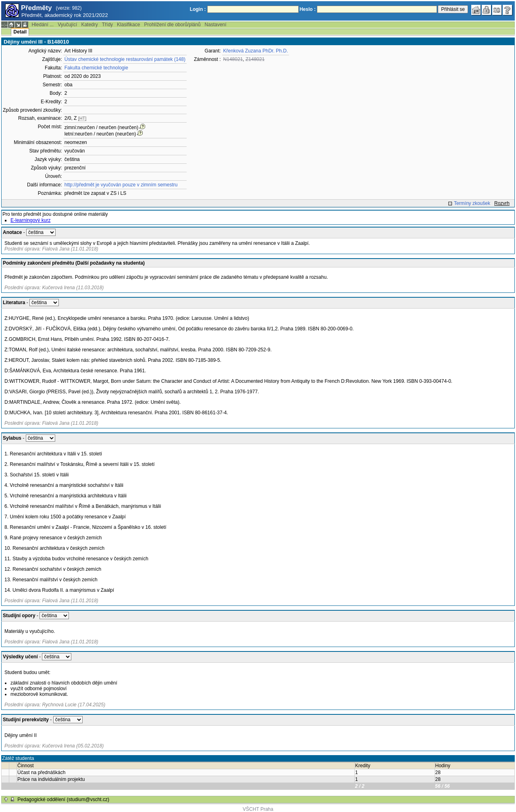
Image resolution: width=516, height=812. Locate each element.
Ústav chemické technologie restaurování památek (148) (125, 59)
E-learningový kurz (30, 220)
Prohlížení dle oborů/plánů (172, 25)
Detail (20, 32)
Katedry (89, 25)
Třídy (107, 25)
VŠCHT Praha (258, 809)
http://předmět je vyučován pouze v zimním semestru (121, 185)
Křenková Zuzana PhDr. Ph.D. (256, 51)
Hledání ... (43, 25)
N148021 (233, 59)
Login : (198, 9)
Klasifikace (128, 25)
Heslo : (308, 9)
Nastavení (216, 25)
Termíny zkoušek (472, 203)
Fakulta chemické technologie (96, 68)
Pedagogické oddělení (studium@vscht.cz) (63, 799)
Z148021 (255, 59)
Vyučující (67, 25)
